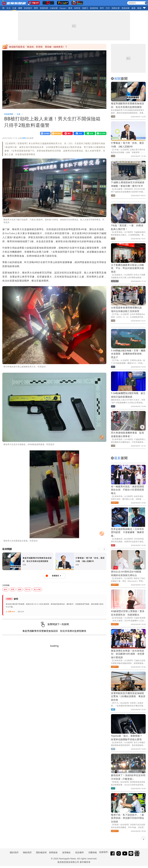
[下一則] (104, 549)
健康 (133, 8)
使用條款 (66, 852)
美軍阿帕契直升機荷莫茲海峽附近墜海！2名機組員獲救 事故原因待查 (128, 697)
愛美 (70, 8)
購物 (139, 8)
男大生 (28, 589)
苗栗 (13, 589)
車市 (102, 8)
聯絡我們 (27, 852)
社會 (14, 8)
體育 (36, 8)
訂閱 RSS (10, 612)
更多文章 (21, 612)
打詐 (108, 8)
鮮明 (24, 138)
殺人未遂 (37, 589)
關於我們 (14, 852)
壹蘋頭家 (126, 8)
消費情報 (93, 852)
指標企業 (116, 8)
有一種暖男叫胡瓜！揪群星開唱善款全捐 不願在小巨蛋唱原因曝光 (128, 490)
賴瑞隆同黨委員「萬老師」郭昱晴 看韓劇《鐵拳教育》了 (38, 47)
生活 (8, 8)
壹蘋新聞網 (9, 114)
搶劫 (5, 589)
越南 (20, 589)
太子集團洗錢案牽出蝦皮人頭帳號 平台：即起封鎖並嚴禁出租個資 (128, 268)
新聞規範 (53, 852)
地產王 (85, 8)
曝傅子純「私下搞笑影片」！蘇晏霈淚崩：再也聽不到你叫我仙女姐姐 (128, 818)
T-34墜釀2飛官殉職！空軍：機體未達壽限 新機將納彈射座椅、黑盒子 (128, 354)
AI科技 (77, 8)
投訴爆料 (80, 852)
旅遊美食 (94, 8)
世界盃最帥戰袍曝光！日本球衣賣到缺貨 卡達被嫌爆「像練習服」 (128, 532)
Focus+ (63, 8)
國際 (20, 8)
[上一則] (99, 549)
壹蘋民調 (44, 8)
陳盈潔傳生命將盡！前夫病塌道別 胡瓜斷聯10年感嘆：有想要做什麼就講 (128, 654)
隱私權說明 (41, 852)
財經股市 (28, 8)
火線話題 (54, 8)
